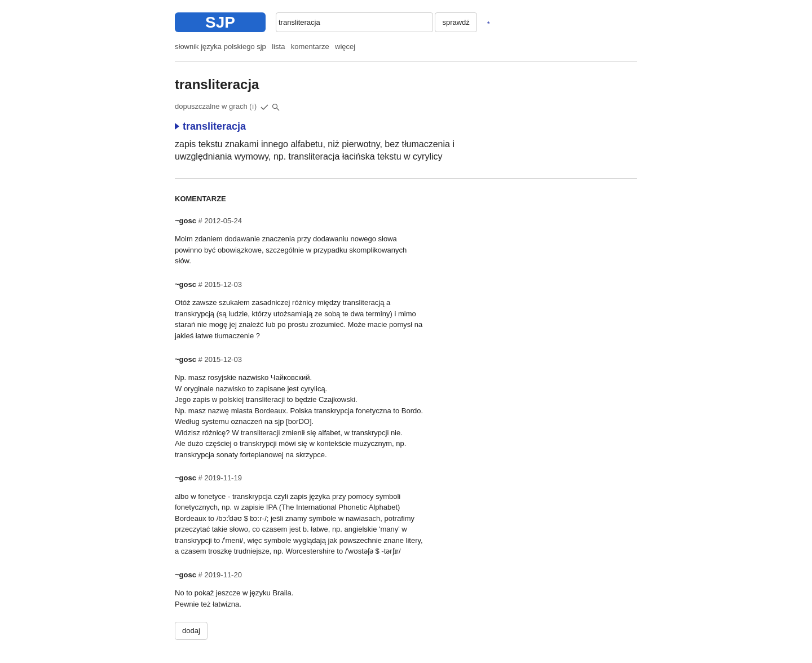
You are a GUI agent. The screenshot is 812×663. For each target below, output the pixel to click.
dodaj (191, 631)
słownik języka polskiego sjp (220, 47)
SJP (220, 22)
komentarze (310, 47)
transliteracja (210, 126)
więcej (345, 47)
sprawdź (456, 22)
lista (278, 47)
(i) (253, 107)
